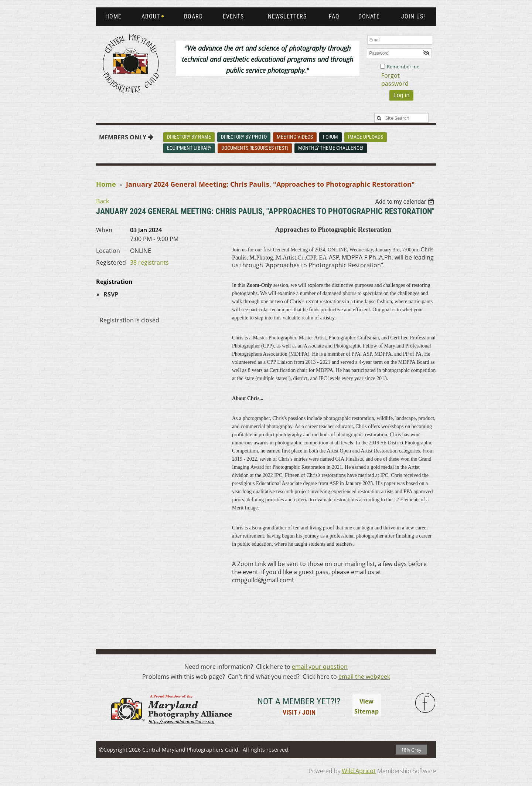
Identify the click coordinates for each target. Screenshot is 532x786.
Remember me (403, 67)
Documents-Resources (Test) (255, 148)
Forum (330, 137)
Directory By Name (189, 137)
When (104, 230)
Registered (111, 262)
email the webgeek (364, 677)
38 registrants (149, 262)
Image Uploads (366, 137)
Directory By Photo (244, 137)
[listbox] (405, 202)
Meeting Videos (295, 137)
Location (108, 251)
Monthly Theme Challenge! (331, 148)
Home (106, 184)
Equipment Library (189, 148)
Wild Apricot (359, 771)
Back (103, 201)
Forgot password (395, 79)
